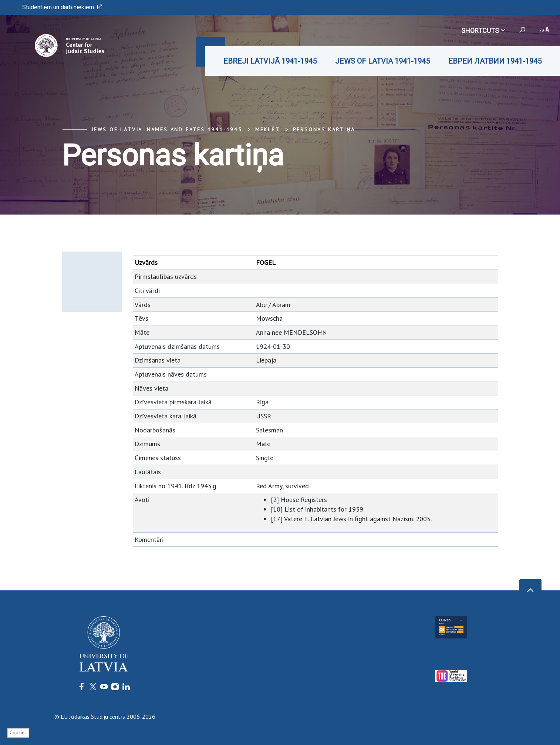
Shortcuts (483, 31)
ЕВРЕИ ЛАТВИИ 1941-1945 (495, 61)
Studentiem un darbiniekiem (62, 7)
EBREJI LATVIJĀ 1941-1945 (270, 61)
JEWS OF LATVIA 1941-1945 (382, 61)
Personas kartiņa (324, 129)
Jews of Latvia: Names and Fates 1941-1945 (167, 129)
